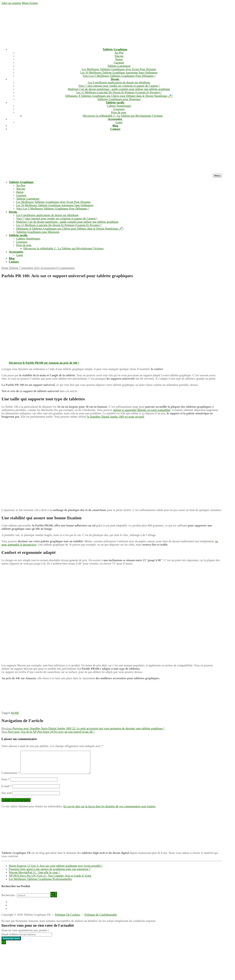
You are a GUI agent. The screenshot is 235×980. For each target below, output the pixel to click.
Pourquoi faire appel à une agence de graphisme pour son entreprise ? (50, 873)
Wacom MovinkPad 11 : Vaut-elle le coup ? (34, 877)
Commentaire (11, 777)
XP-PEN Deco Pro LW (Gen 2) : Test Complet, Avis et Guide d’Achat (50, 880)
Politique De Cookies (67, 919)
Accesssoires (48, 268)
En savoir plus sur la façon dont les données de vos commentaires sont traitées (109, 811)
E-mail (7, 791)
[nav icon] (217, 176)
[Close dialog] (4, 947)
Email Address (10, 939)
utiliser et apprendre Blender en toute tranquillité (142, 410)
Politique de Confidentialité (101, 919)
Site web (7, 797)
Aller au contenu (11, 3)
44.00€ (15, 713)
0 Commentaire (65, 268)
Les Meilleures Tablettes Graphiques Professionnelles (40, 883)
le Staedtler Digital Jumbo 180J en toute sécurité (116, 417)
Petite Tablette (10, 268)
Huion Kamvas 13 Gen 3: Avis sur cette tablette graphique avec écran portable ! (56, 870)
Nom (6, 784)
